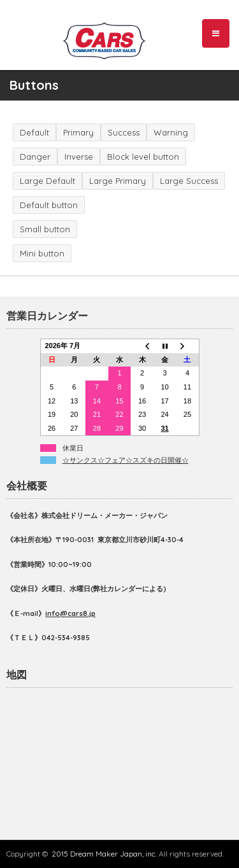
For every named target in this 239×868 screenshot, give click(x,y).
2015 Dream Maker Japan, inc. (104, 854)
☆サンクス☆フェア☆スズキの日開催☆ (126, 460)
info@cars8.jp (70, 613)
